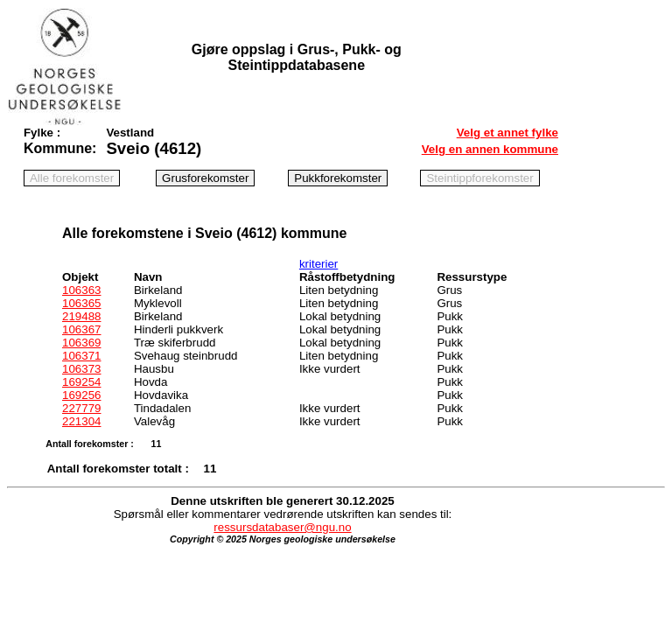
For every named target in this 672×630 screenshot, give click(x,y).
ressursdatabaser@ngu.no (282, 527)
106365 (81, 303)
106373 (81, 369)
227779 (81, 408)
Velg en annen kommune (490, 149)
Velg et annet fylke (507, 133)
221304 (81, 421)
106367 (81, 329)
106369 (81, 343)
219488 (81, 316)
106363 (81, 290)
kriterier (318, 264)
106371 (81, 356)
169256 (81, 395)
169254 (81, 382)
